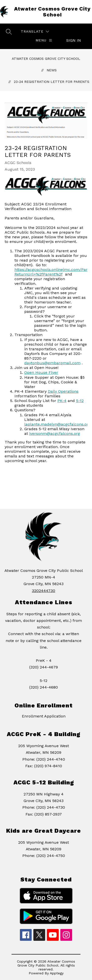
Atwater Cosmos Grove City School (46, 59)
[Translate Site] (35, 31)
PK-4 (62, 401)
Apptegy (57, 973)
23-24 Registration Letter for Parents (52, 82)
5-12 (80, 401)
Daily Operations (63, 391)
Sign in (74, 40)
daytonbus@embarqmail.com (52, 363)
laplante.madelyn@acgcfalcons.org (57, 424)
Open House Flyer (41, 372)
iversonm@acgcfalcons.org (55, 433)
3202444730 (44, 591)
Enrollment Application (44, 716)
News (52, 70)
